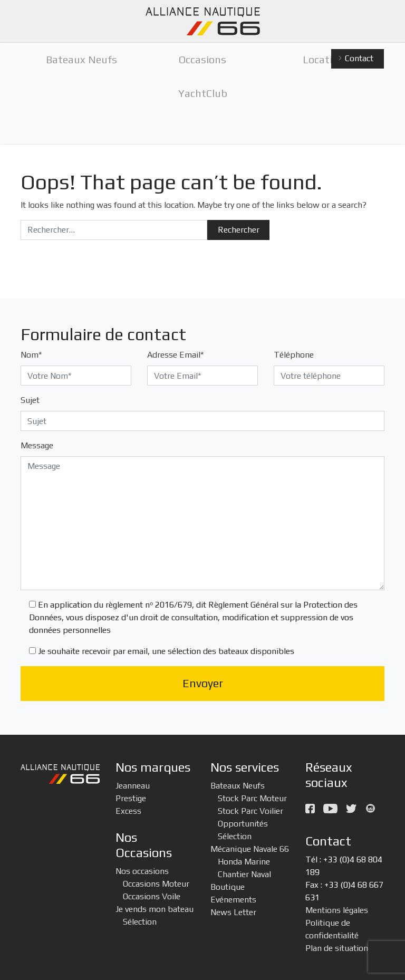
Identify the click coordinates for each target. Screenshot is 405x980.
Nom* (31, 355)
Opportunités (243, 824)
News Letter (233, 912)
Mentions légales (337, 910)
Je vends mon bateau (155, 909)
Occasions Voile (152, 896)
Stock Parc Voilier (250, 811)
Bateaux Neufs (238, 786)
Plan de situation (337, 948)
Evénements (233, 900)
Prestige (131, 798)
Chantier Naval (244, 874)
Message (37, 445)
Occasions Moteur (156, 884)
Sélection (140, 922)
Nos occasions (142, 871)
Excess (128, 811)
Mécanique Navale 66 (250, 849)
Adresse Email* (175, 355)
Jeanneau (133, 786)
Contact (355, 59)
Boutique (228, 887)
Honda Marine (244, 862)
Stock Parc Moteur (252, 798)
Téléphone (294, 355)
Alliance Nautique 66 (202, 21)
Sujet (30, 400)
